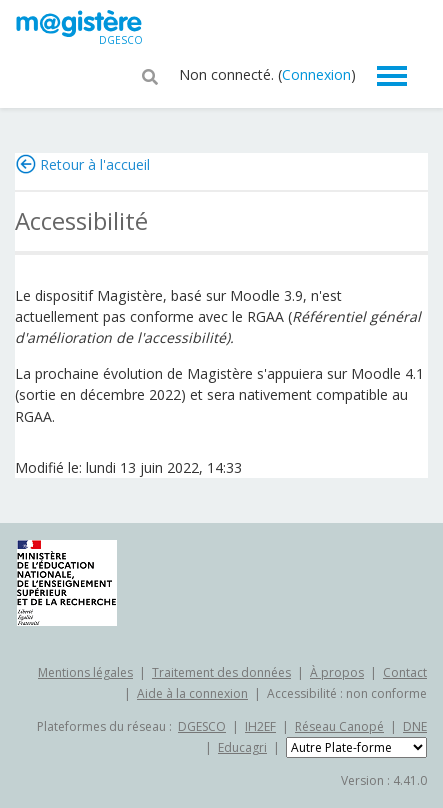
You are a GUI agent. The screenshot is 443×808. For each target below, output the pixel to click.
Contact (405, 672)
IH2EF (260, 726)
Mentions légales (85, 672)
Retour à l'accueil (95, 164)
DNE (415, 726)
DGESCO (202, 726)
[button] (150, 75)
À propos (337, 672)
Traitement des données (221, 672)
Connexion (316, 74)
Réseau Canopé (339, 726)
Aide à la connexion (192, 693)
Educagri (242, 747)
